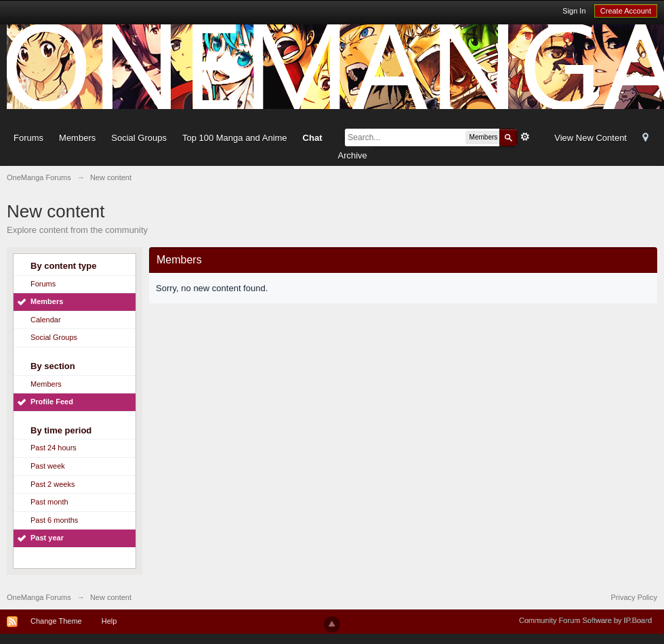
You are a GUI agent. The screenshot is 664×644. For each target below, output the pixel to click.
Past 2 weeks (53, 484)
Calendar (46, 320)
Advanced (525, 137)
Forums (28, 138)
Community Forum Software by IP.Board (585, 620)
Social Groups (139, 138)
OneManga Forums (39, 597)
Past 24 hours (54, 448)
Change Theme (56, 621)
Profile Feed (52, 402)
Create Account (626, 11)
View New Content (590, 138)
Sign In (574, 11)
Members (77, 138)
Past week (48, 466)
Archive (352, 155)
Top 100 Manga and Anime (235, 138)
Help (109, 621)
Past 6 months (54, 520)
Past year (47, 538)
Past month (49, 502)
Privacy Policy (634, 597)
